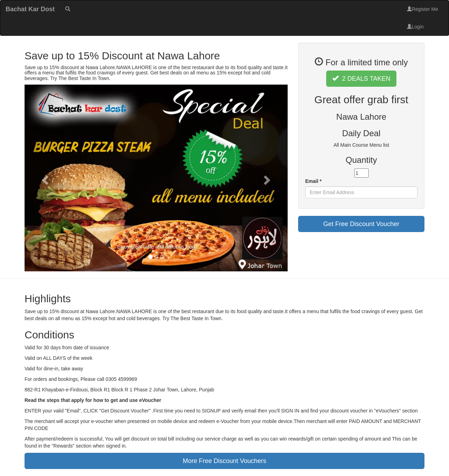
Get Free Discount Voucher (361, 224)
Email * (313, 181)
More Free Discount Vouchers (224, 461)
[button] (44, 178)
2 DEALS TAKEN (361, 78)
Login (415, 27)
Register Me (423, 9)
